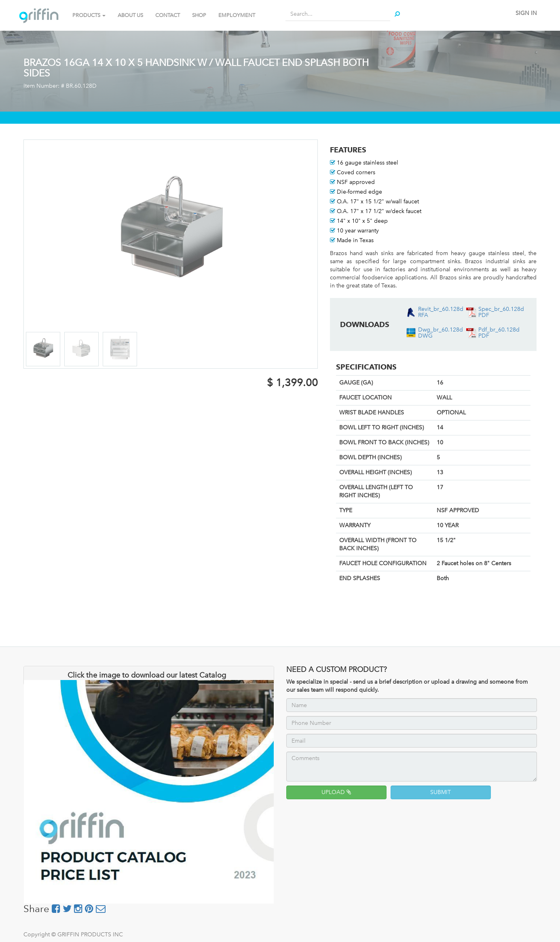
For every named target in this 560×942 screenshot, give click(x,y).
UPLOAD (336, 792)
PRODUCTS (89, 15)
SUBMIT (441, 792)
